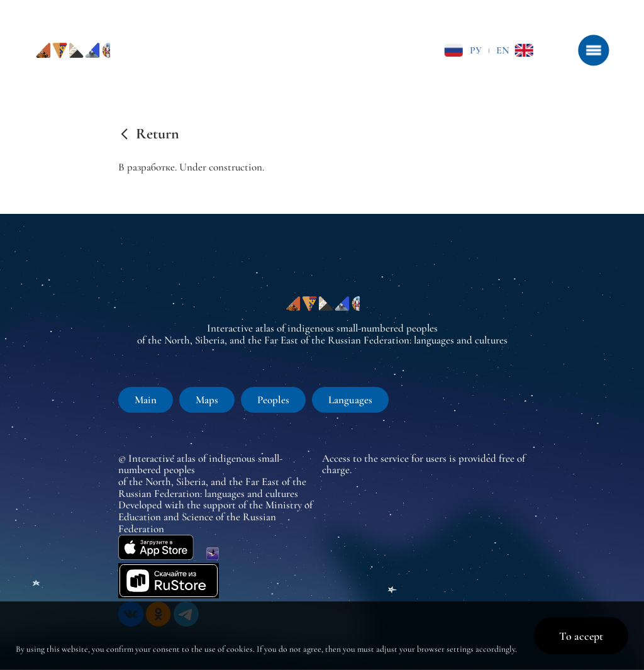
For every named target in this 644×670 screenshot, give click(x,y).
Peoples (273, 400)
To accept (581, 636)
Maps (207, 400)
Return (158, 134)
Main (146, 400)
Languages (350, 400)
